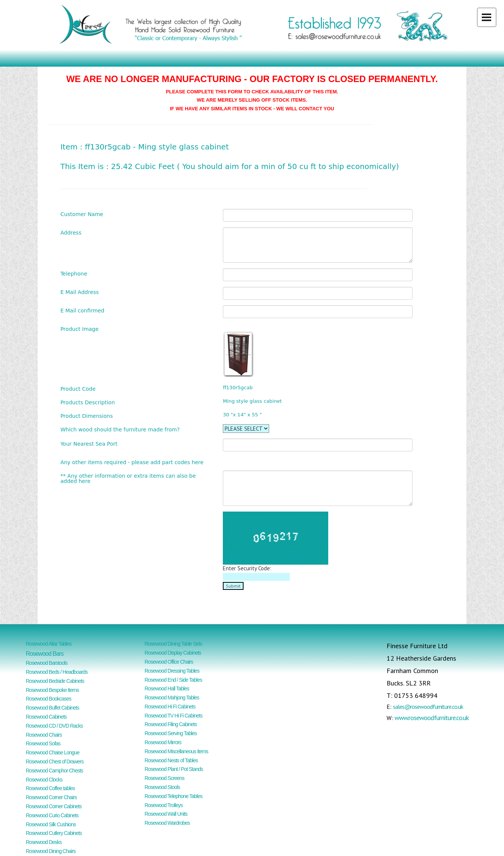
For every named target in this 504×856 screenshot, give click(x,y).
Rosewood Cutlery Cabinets (54, 833)
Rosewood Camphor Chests (55, 771)
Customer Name (82, 214)
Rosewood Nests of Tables (171, 760)
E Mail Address (79, 292)
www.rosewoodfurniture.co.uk (432, 718)
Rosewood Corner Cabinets (54, 806)
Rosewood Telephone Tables (174, 796)
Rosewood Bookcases (49, 699)
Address (71, 232)
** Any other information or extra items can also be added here (128, 478)
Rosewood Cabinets (46, 717)
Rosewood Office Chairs (169, 662)
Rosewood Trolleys (164, 805)
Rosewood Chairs (44, 735)
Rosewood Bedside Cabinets (55, 681)
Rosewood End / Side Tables (173, 680)
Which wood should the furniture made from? (120, 429)
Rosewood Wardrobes (167, 823)
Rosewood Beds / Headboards (57, 672)
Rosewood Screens (164, 778)
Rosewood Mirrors (163, 742)
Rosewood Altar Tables (49, 644)
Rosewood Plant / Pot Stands (174, 769)
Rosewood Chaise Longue (53, 752)
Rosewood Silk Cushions (51, 824)
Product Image (79, 329)
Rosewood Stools (162, 787)
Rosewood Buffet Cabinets (53, 708)
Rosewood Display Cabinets (173, 653)
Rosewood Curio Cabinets (52, 815)
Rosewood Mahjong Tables (172, 698)
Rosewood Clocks (44, 780)
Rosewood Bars (45, 654)
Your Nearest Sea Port (89, 444)
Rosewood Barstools (47, 663)
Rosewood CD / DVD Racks (54, 726)
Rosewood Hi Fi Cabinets (170, 707)
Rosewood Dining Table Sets (173, 644)
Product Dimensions (86, 416)
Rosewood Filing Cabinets (171, 724)
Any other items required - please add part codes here (132, 462)
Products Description (88, 402)
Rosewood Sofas (43, 743)
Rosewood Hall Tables (167, 688)
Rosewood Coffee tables (50, 788)
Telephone (74, 273)
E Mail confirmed (82, 310)
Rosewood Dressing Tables (172, 671)
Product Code (78, 389)
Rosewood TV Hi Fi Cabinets (173, 716)
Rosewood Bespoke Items (53, 690)
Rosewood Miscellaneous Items (176, 751)
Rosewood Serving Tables (171, 733)
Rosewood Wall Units (166, 814)
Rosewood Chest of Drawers (55, 762)
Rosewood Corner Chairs (51, 797)
